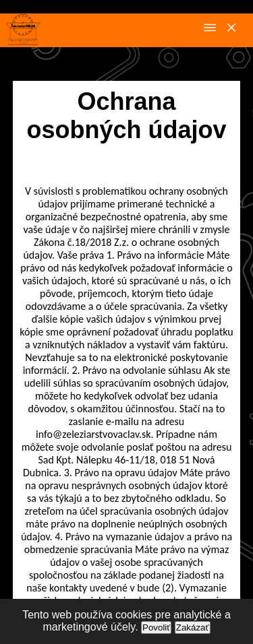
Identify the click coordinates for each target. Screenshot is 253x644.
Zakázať (193, 627)
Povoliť (156, 627)
